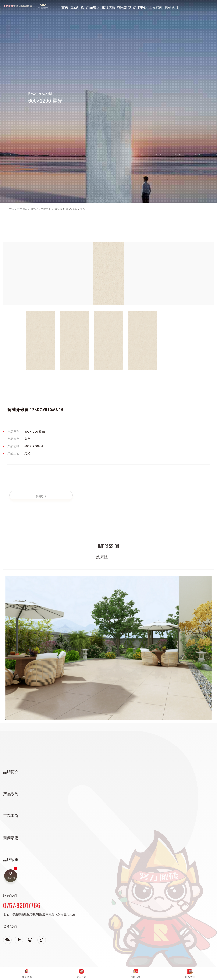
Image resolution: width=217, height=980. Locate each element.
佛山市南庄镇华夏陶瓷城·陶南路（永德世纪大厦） (45, 914)
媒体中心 (140, 7)
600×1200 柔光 (62, 209)
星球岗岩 (46, 209)
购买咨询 (41, 496)
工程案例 (156, 7)
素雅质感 (108, 7)
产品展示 (93, 7)
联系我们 (171, 7)
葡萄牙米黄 (79, 209)
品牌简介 (11, 772)
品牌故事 (11, 860)
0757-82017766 (22, 905)
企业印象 (77, 7)
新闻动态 (11, 838)
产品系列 (11, 794)
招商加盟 (124, 7)
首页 (65, 7)
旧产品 (34, 209)
